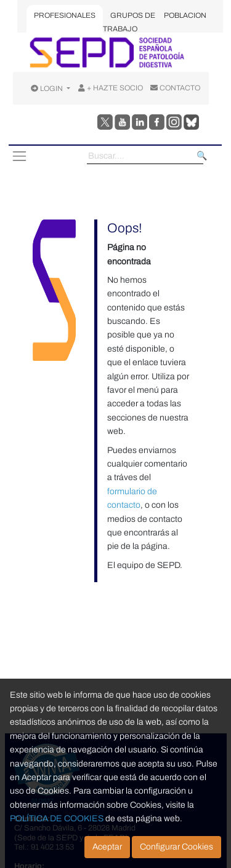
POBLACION (185, 15)
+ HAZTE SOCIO (111, 88)
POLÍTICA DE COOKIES (57, 819)
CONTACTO (175, 88)
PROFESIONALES (65, 15)
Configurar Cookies (176, 847)
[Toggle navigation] (19, 156)
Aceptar (107, 847)
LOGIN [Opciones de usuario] (48, 89)
